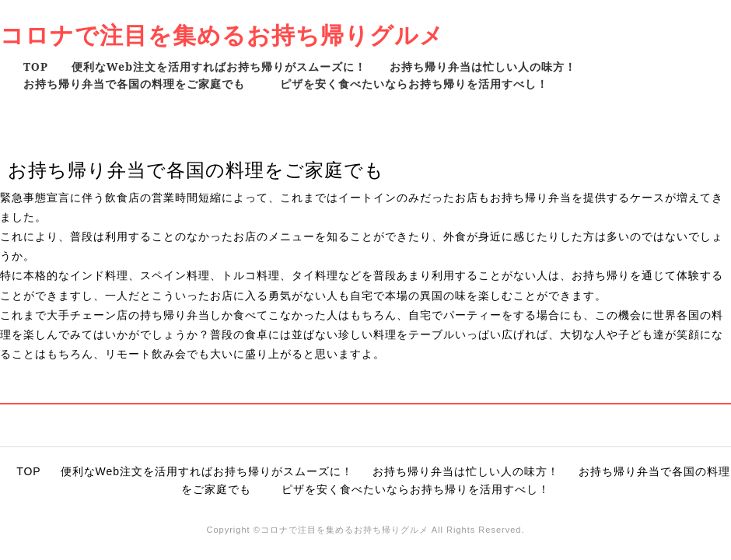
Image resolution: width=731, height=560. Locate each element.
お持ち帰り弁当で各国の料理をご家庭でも (140, 84)
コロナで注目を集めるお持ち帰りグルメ (222, 35)
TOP (36, 66)
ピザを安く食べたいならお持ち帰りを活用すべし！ (414, 84)
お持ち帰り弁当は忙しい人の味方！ (483, 66)
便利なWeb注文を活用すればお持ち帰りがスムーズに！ (219, 66)
